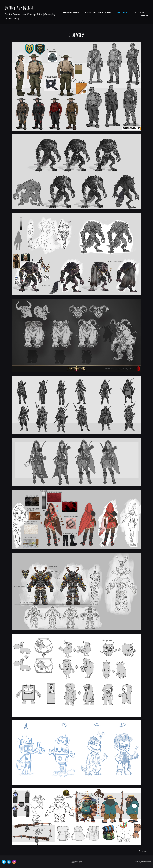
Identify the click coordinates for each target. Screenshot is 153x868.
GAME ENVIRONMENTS (72, 13)
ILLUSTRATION (138, 13)
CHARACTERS (121, 13)
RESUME (145, 15)
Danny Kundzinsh (19, 8)
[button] (143, 851)
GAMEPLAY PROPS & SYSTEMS (99, 13)
